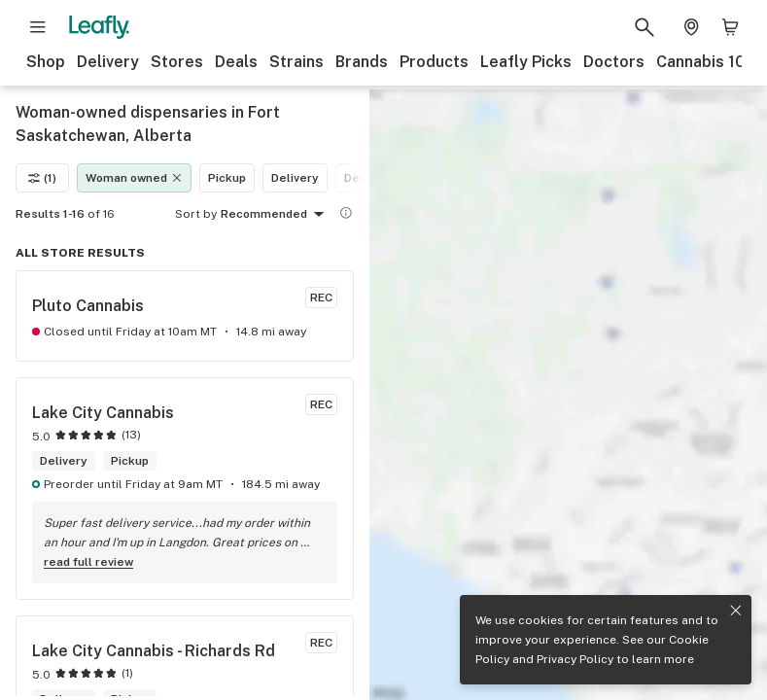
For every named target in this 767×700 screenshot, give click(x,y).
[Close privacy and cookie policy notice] (736, 611)
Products (434, 62)
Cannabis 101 (704, 62)
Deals (236, 62)
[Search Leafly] (645, 27)
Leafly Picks (526, 62)
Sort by (196, 214)
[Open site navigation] (38, 27)
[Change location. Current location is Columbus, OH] (691, 27)
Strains (296, 62)
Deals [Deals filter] (361, 178)
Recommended (276, 215)
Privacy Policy (575, 659)
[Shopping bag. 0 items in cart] (730, 27)
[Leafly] (99, 27)
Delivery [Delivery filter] (295, 178)
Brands (362, 62)
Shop (46, 62)
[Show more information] (346, 213)
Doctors (614, 62)
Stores (177, 62)
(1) (42, 178)
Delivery (108, 62)
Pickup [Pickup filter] (227, 178)
